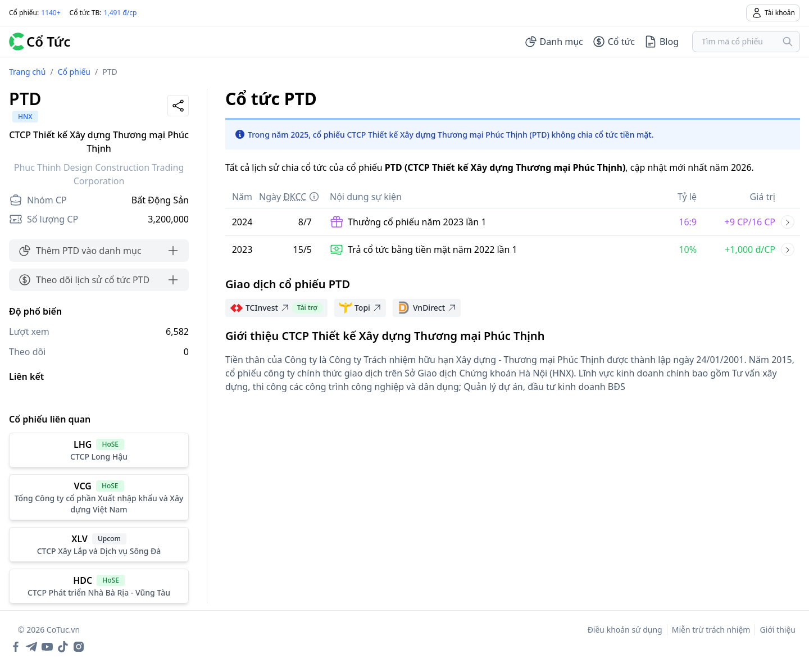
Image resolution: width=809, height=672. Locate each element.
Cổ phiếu (74, 72)
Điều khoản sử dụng (625, 630)
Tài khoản (773, 13)
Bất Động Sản (160, 200)
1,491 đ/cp (121, 13)
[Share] (178, 106)
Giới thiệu (778, 630)
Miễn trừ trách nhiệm (711, 630)
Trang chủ (27, 72)
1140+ (51, 13)
